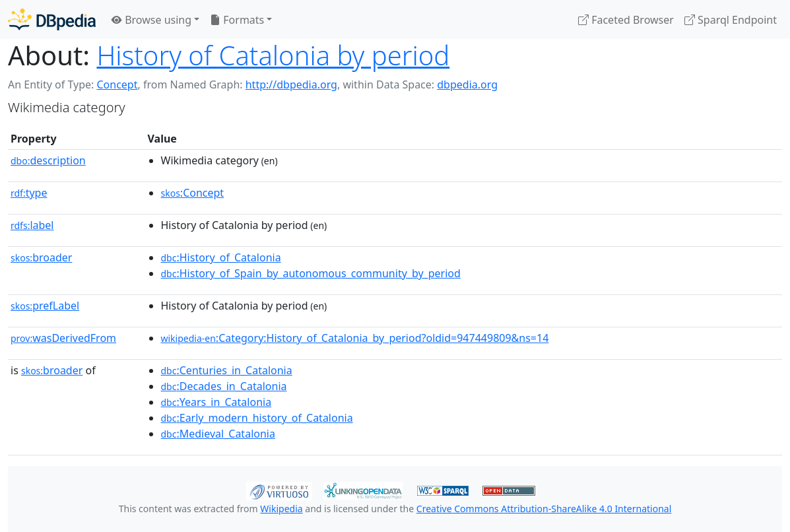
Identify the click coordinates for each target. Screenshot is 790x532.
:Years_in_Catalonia (216, 402)
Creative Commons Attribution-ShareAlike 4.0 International (544, 509)
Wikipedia (281, 509)
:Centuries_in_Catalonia (227, 370)
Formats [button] (237, 20)
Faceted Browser (626, 20)
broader (41, 257)
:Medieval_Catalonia (218, 434)
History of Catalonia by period (273, 55)
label (32, 225)
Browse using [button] (151, 20)
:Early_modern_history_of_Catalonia (257, 418)
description (48, 160)
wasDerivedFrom (63, 338)
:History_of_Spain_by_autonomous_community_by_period (311, 273)
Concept (117, 84)
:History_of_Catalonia (221, 257)
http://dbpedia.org (291, 84)
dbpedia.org (467, 84)
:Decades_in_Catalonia (224, 386)
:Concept (193, 193)
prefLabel (45, 306)
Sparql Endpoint (731, 20)
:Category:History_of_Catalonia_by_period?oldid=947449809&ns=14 (355, 338)
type (29, 193)
